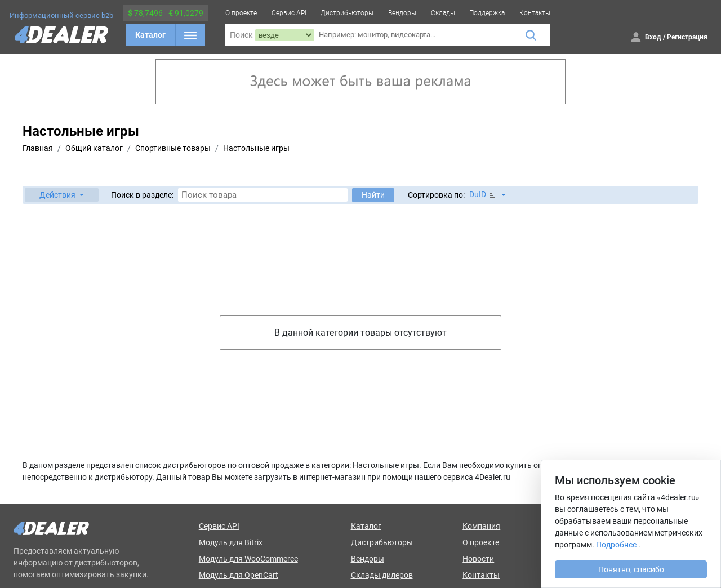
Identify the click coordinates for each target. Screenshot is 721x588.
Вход (653, 37)
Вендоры (402, 13)
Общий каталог (94, 148)
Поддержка (487, 13)
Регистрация (687, 37)
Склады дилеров (382, 575)
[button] (62, 195)
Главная (38, 148)
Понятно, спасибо (631, 569)
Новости (478, 559)
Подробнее (616, 545)
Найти (373, 195)
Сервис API (289, 13)
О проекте (241, 13)
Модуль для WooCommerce (248, 559)
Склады (443, 13)
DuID (483, 195)
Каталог (150, 35)
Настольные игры (256, 148)
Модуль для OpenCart (239, 575)
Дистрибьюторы (347, 13)
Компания (481, 526)
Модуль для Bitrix (231, 542)
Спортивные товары (173, 148)
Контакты (535, 13)
